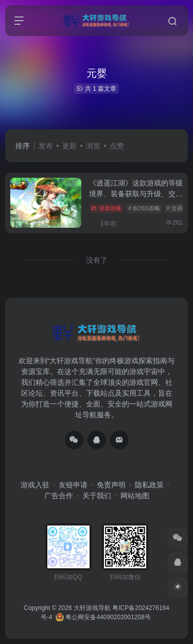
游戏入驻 (35, 485)
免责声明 (111, 485)
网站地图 (135, 496)
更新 (69, 146)
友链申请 (73, 485)
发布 (46, 146)
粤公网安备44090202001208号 (103, 617)
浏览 (93, 146)
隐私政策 (149, 485)
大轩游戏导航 (92, 608)
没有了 (97, 260)
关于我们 (97, 496)
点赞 (117, 146)
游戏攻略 (106, 208)
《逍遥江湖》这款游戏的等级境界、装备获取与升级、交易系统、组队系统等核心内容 (136, 194)
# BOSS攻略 (144, 208)
